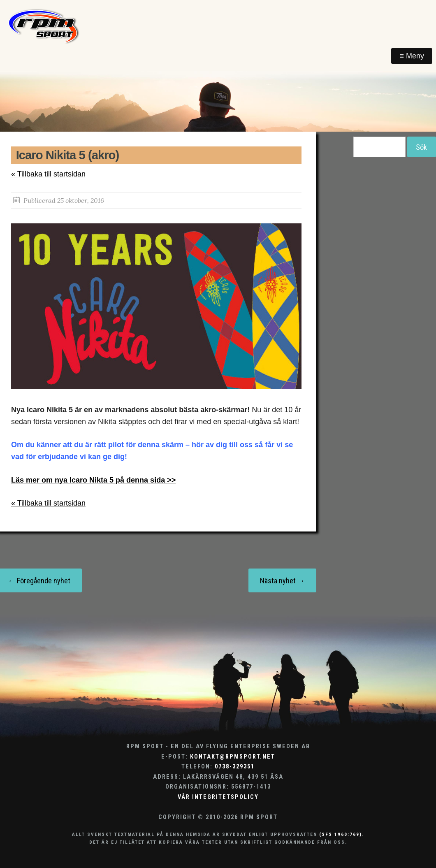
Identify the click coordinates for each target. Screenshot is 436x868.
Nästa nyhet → (282, 581)
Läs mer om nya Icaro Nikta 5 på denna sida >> (93, 480)
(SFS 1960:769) (341, 834)
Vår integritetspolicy (218, 797)
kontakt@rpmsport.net (233, 757)
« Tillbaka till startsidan (48, 174)
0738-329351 (235, 767)
